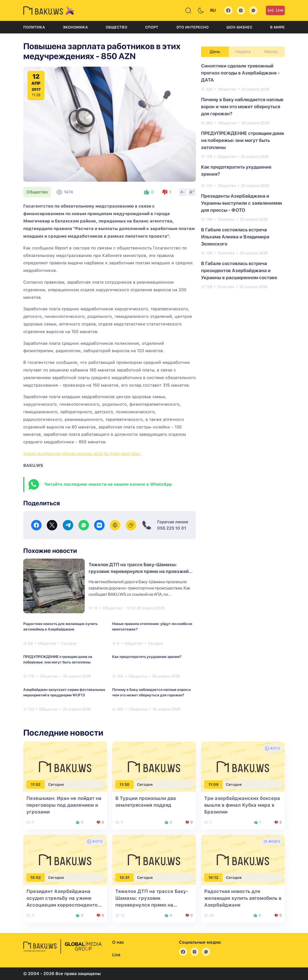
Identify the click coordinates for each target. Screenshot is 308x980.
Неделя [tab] (243, 52)
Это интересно (192, 27)
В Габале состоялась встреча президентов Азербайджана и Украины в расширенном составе (239, 270)
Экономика (75, 27)
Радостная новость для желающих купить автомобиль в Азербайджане (60, 626)
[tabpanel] (243, 176)
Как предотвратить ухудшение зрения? (147, 657)
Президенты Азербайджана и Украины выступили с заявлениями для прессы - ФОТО (242, 203)
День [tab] (215, 52)
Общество (116, 27)
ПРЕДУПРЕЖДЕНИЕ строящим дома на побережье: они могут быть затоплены (58, 659)
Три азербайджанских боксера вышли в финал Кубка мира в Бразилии (242, 805)
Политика (34, 27)
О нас (118, 942)
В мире (277, 27)
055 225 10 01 (172, 528)
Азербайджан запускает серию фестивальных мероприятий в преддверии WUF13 (64, 692)
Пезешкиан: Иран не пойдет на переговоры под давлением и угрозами (64, 805)
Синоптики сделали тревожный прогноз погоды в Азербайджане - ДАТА (240, 73)
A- (183, 192)
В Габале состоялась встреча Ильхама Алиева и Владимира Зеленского (235, 237)
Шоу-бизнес (239, 27)
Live (275, 10)
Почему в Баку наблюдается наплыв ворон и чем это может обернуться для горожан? (151, 692)
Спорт (152, 27)
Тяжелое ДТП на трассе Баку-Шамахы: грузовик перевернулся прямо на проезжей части (139, 571)
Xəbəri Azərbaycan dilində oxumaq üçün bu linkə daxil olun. (82, 454)
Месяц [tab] (271, 52)
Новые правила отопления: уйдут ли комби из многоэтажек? (152, 626)
